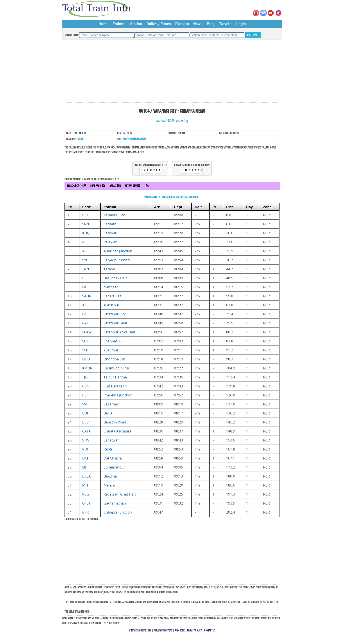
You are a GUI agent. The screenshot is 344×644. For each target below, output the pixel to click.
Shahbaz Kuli (114, 341)
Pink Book (180, 630)
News (198, 24)
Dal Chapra (113, 458)
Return (133, 186)
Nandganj (111, 287)
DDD (86, 359)
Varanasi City (114, 215)
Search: (76, 186)
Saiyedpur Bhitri (117, 260)
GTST (86, 503)
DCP (86, 458)
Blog (211, 24)
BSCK (87, 278)
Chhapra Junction (118, 512)
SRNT (87, 224)
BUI (85, 413)
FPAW (87, 332)
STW (86, 440)
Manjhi (109, 485)
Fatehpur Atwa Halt (119, 332)
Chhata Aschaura (117, 431)
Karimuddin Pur (116, 368)
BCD (86, 422)
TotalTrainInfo (138, 630)
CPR (86, 512)
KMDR (87, 368)
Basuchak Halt (115, 278)
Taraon (109, 269)
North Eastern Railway (135, 139)
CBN (86, 386)
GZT (86, 323)
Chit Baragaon (115, 386)
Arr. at (115, 186)
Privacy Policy (194, 630)
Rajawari (111, 242)
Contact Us (210, 630)
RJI (84, 242)
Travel (224, 24)
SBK (85, 341)
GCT (86, 314)
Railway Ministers (163, 630)
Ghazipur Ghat (115, 323)
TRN (86, 269)
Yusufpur (111, 350)
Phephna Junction (118, 395)
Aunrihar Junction (118, 251)
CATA (87, 431)
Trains (118, 24)
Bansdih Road (115, 422)
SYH (86, 260)
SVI (85, 404)
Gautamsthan (115, 503)
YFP (85, 350)
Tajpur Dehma (115, 377)
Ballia (108, 413)
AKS (85, 305)
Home (103, 24)
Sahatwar (111, 440)
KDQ (86, 233)
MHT (86, 485)
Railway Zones (159, 24)
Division (182, 24)
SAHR (87, 296)
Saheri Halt (113, 296)
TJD (85, 377)
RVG (86, 494)
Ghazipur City (115, 314)
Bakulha (110, 476)
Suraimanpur (114, 467)
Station (136, 24)
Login (241, 24)
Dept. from (98, 186)
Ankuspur (111, 305)
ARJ (85, 251)
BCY (85, 215)
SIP (85, 467)
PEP (85, 395)
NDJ (85, 287)
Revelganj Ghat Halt (120, 494)
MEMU (81, 139)
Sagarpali (111, 404)
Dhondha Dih (114, 359)
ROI (85, 449)
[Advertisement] (172, 71)
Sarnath (110, 224)
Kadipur (110, 233)
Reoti (108, 449)
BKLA (87, 476)
